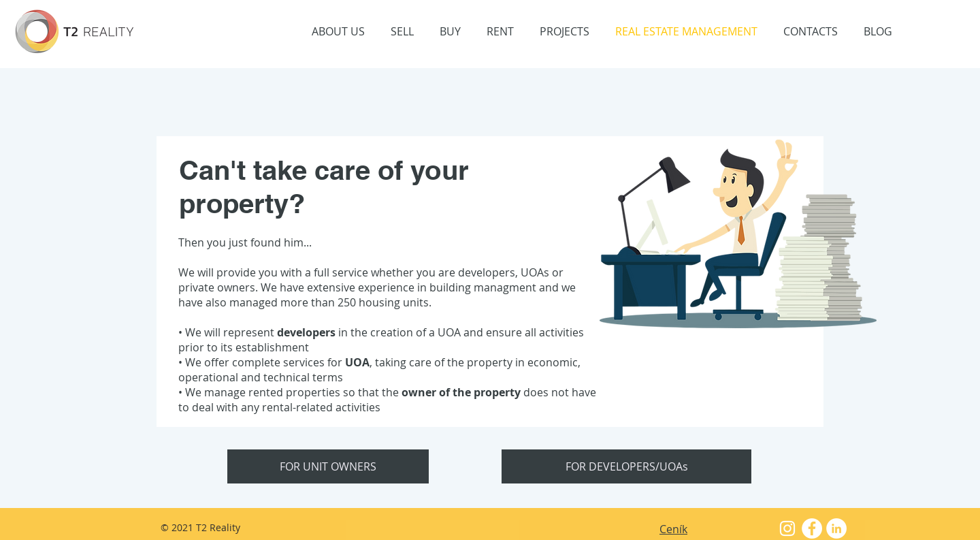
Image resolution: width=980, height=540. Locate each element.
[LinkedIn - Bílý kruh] (836, 528)
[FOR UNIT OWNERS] (328, 466)
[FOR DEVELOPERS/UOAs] (626, 466)
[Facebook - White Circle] (812, 528)
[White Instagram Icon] (787, 528)
